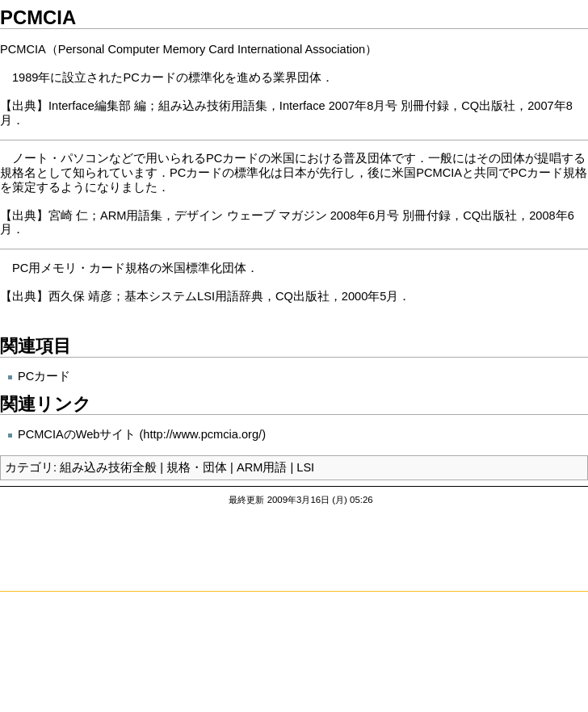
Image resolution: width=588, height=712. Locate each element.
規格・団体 (197, 467)
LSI (305, 467)
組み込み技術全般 (108, 467)
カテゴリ (29, 467)
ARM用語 (262, 467)
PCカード (44, 376)
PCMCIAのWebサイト (77, 434)
